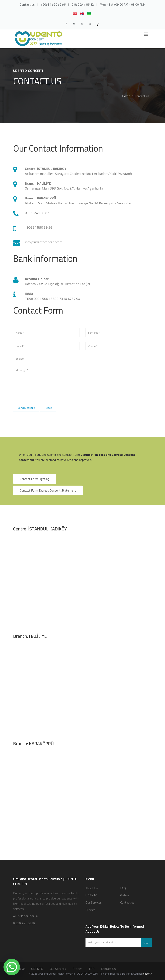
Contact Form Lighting (35, 479)
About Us (92, 888)
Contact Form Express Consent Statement (48, 490)
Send (146, 943)
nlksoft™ (147, 974)
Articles (90, 910)
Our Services (94, 902)
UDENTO (91, 895)
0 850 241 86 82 (83, 4)
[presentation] (42, 392)
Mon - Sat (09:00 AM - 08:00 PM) (122, 4)
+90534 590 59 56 (53, 4)
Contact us (27, 4)
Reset (48, 408)
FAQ (123, 888)
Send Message (26, 408)
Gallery (125, 895)
